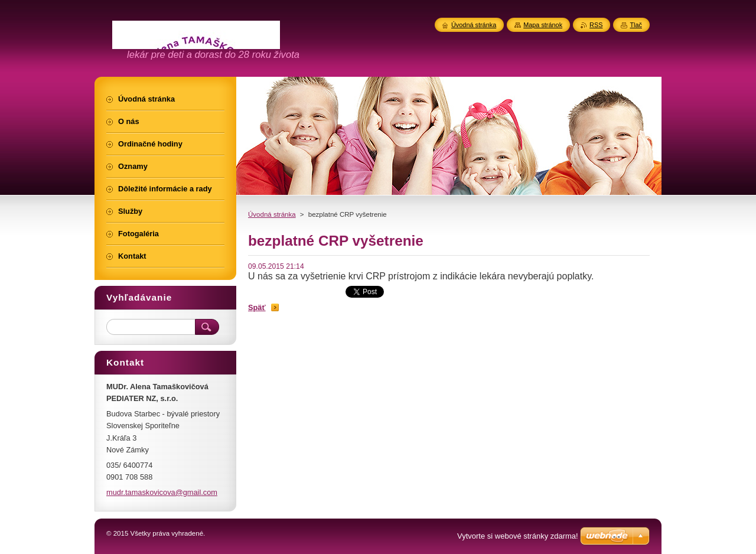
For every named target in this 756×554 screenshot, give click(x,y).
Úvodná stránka (272, 214)
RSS (596, 25)
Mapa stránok (543, 25)
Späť (257, 307)
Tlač (636, 25)
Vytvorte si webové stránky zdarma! (518, 536)
